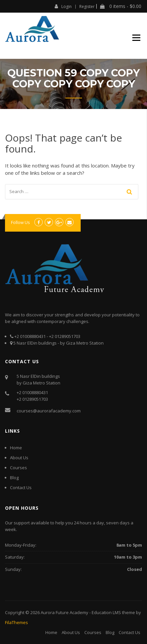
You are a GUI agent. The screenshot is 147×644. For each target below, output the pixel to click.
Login (63, 6)
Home (16, 448)
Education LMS (106, 612)
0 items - (121, 6)
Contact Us (21, 487)
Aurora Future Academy (64, 612)
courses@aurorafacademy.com (49, 411)
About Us (19, 458)
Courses (18, 468)
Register (87, 7)
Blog (14, 478)
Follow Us (20, 222)
